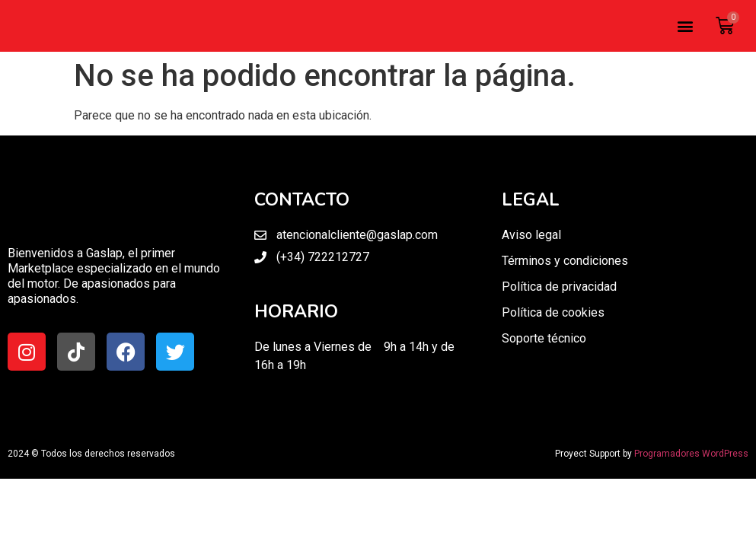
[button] (685, 26)
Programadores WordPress (691, 454)
